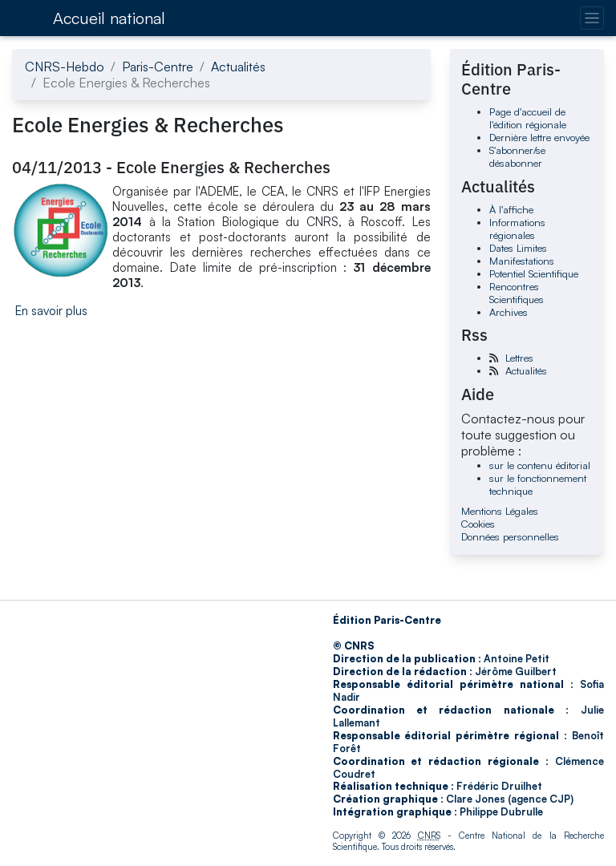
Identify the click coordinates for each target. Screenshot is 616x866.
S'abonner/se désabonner (517, 156)
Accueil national (109, 18)
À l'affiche (511, 209)
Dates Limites (518, 248)
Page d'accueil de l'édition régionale (528, 118)
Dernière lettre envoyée (539, 137)
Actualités (238, 67)
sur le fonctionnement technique (538, 484)
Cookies (478, 524)
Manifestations (522, 261)
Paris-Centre (158, 67)
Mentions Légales (500, 511)
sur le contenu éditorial (540, 465)
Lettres (519, 358)
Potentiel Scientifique (534, 273)
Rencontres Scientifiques (517, 293)
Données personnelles (510, 536)
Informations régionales (517, 229)
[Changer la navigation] (592, 18)
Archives (509, 312)
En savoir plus (51, 311)
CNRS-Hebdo (65, 67)
